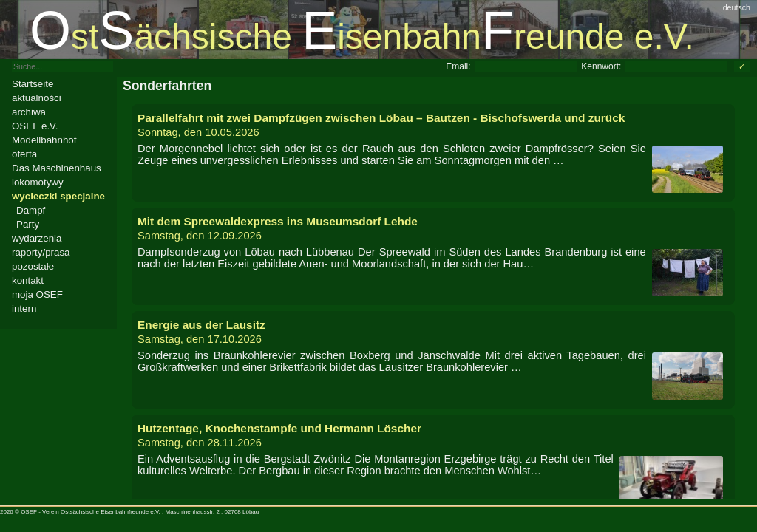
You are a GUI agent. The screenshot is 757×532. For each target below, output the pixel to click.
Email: (458, 66)
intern (24, 308)
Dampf (31, 210)
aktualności (37, 98)
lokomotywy (38, 182)
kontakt (28, 280)
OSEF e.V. (35, 126)
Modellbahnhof (44, 140)
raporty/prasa (41, 252)
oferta (24, 154)
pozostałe (33, 266)
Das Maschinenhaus (57, 168)
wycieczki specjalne (58, 196)
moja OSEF (37, 294)
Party (28, 224)
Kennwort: (601, 66)
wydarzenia (37, 238)
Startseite (33, 84)
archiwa (29, 112)
